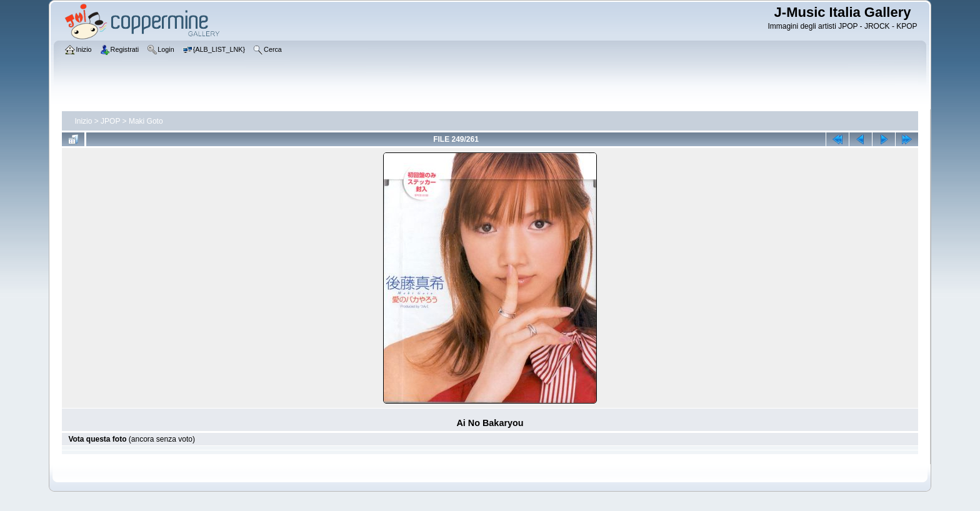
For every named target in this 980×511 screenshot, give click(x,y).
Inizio (83, 121)
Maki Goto (146, 121)
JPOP (110, 121)
